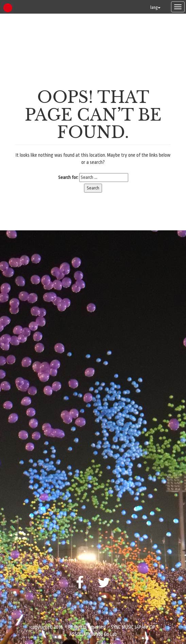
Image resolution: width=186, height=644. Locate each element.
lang (155, 7)
